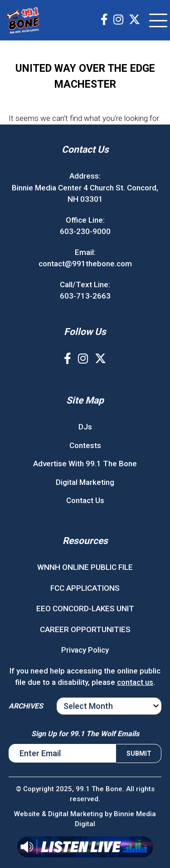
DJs (85, 427)
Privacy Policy (85, 650)
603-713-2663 (85, 296)
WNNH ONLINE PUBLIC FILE (85, 567)
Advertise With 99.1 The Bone (85, 464)
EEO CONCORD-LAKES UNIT (85, 609)
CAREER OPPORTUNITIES (85, 629)
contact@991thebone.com (85, 264)
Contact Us (85, 500)
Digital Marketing (85, 482)
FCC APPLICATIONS (85, 588)
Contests (85, 445)
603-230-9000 (85, 231)
